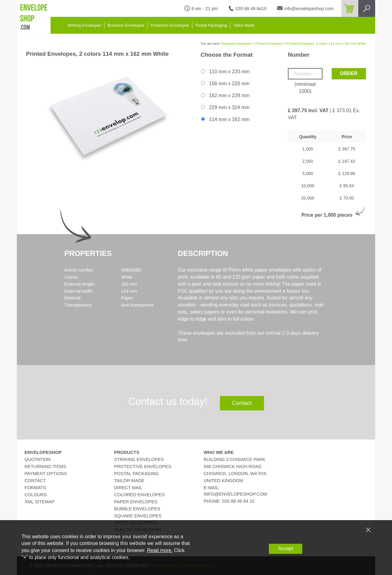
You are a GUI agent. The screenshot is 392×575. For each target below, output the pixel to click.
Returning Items (45, 466)
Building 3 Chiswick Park (235, 459)
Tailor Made (244, 25)
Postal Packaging (211, 25)
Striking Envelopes (84, 25)
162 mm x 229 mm (225, 95)
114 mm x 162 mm (225, 119)
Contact (242, 403)
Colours (36, 495)
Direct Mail (128, 488)
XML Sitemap (40, 502)
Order (349, 73)
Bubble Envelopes (137, 509)
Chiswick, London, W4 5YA (235, 474)
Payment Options (46, 474)
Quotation (38, 459)
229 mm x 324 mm (225, 107)
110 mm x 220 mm (225, 72)
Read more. (160, 550)
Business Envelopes (126, 25)
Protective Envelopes (170, 25)
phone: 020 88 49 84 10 (229, 501)
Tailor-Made (129, 481)
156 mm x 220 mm (225, 84)
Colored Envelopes (139, 495)
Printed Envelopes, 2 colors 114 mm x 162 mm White (326, 44)
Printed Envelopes (269, 44)
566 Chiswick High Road (233, 466)
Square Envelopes (138, 516)
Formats (35, 488)
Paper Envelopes (136, 502)
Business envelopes (237, 44)
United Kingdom (223, 481)
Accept (286, 548)
